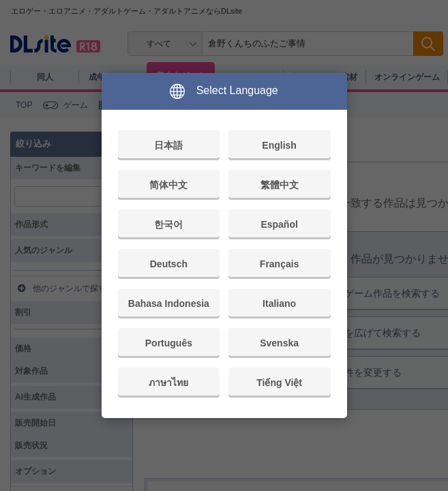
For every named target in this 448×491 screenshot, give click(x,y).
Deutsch (169, 264)
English (279, 145)
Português (169, 343)
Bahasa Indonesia (169, 303)
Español (279, 224)
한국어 (168, 224)
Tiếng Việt (279, 383)
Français (280, 264)
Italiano (279, 303)
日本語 (168, 145)
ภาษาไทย (168, 383)
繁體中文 (280, 185)
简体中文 (168, 185)
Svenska (279, 343)
